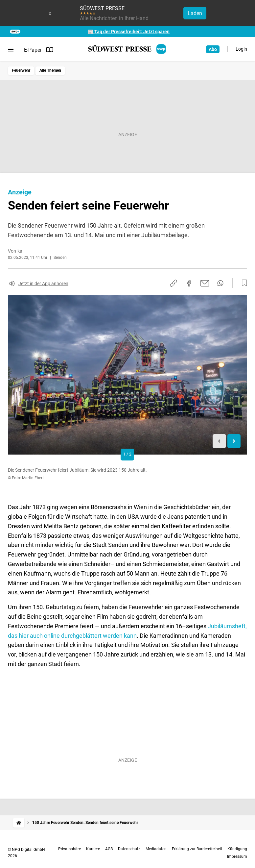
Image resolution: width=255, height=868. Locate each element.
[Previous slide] (219, 441)
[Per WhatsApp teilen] (220, 283)
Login (241, 49)
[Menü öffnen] (11, 50)
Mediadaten (156, 849)
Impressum (237, 856)
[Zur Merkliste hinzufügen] (243, 283)
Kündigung (237, 849)
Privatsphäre (70, 849)
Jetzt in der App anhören (43, 284)
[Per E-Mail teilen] (205, 283)
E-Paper (39, 50)
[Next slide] (234, 441)
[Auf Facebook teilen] (189, 283)
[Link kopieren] (174, 283)
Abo (213, 49)
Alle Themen (50, 70)
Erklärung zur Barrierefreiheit (197, 849)
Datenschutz (129, 849)
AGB (109, 849)
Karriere (93, 849)
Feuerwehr (21, 70)
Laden (195, 13)
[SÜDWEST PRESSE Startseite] (128, 49)
